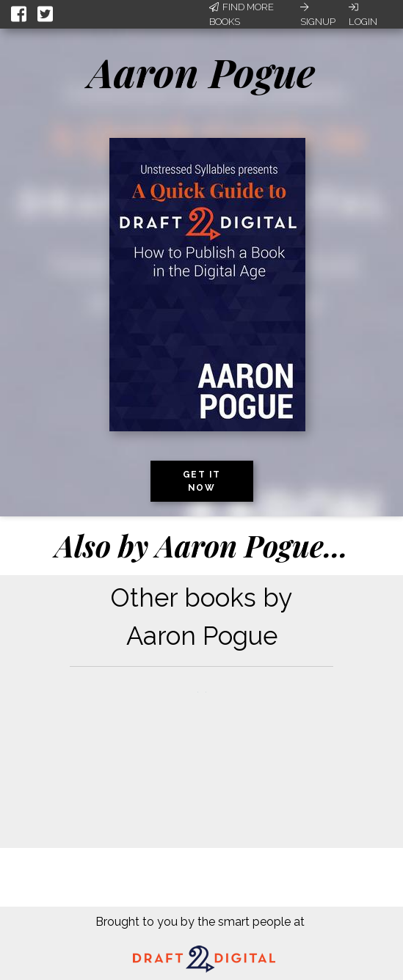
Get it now (202, 481)
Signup (318, 15)
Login (363, 15)
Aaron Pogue (201, 72)
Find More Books (242, 14)
